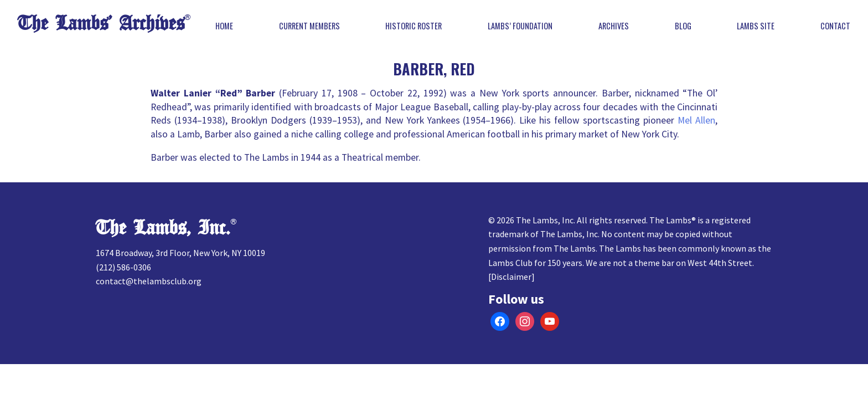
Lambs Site (756, 26)
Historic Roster (414, 26)
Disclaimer (511, 277)
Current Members (309, 26)
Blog (683, 26)
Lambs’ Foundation (520, 26)
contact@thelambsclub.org (149, 281)
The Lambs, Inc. (163, 228)
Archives (614, 26)
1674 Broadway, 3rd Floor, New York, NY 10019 (180, 253)
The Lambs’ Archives (101, 24)
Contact (835, 26)
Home (224, 26)
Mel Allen (696, 120)
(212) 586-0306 (123, 267)
